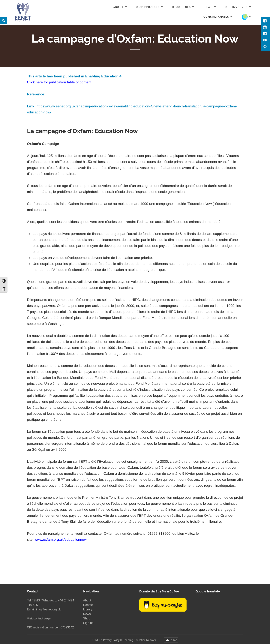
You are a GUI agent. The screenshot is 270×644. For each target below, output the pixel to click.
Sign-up (88, 623)
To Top (173, 640)
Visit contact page (39, 618)
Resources (182, 7)
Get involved (237, 7)
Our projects (148, 7)
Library (88, 609)
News (208, 7)
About (118, 7)
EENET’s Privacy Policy (106, 640)
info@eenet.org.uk (48, 609)
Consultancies (216, 17)
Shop (87, 618)
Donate (88, 605)
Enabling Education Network (140, 640)
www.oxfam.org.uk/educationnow (61, 539)
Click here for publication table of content (59, 82)
